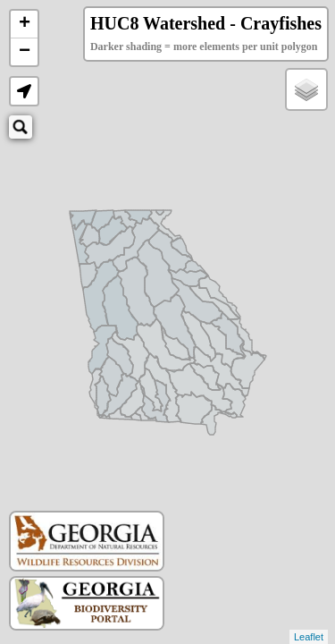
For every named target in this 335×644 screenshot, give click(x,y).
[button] (24, 91)
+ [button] (25, 24)
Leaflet (309, 637)
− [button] (25, 52)
